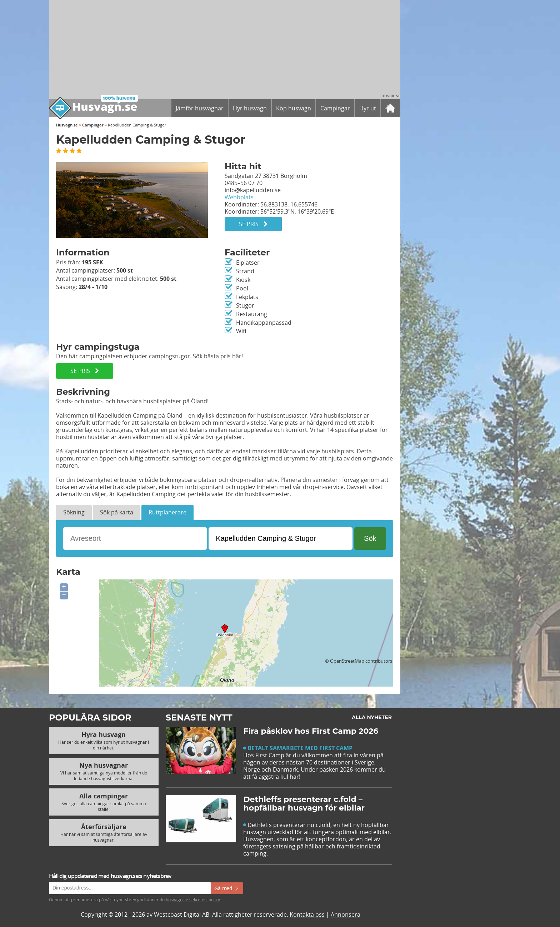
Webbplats (239, 197)
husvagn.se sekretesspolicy (193, 899)
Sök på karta (117, 512)
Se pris (253, 224)
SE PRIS (85, 371)
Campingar (93, 125)
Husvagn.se (67, 125)
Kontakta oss (307, 914)
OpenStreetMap (347, 661)
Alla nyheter (372, 717)
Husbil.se (391, 96)
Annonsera (346, 914)
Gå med (227, 888)
